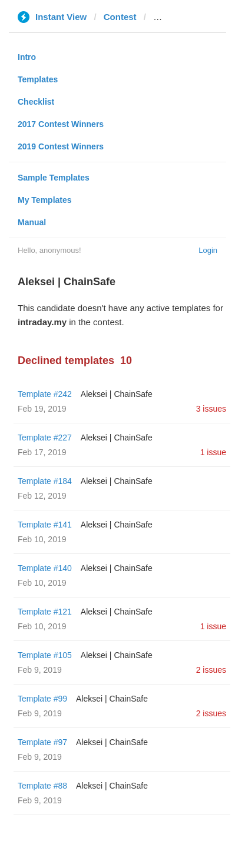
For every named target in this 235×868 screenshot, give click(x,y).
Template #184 (45, 481)
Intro (27, 57)
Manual (32, 222)
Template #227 (45, 438)
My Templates (45, 200)
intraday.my (178, 17)
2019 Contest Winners (61, 146)
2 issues (211, 670)
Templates (38, 79)
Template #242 (45, 394)
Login (208, 250)
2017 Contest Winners (61, 124)
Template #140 (45, 568)
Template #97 (42, 742)
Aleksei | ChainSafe (117, 394)
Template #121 (45, 612)
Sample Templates (54, 178)
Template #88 (42, 786)
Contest (120, 17)
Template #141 (45, 525)
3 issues (211, 409)
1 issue (213, 452)
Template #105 (45, 655)
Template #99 (42, 699)
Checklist (36, 102)
